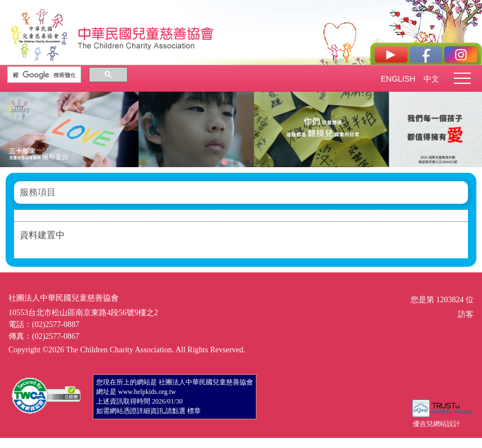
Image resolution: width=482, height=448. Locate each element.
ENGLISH (398, 79)
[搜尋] (44, 75)
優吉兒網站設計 (436, 424)
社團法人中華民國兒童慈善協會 (146, 33)
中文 (431, 79)
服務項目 (38, 192)
